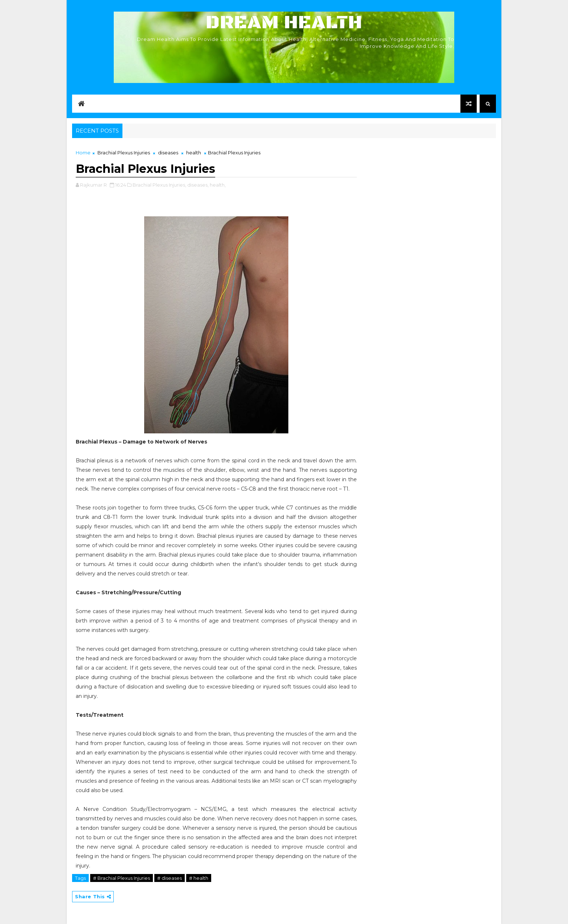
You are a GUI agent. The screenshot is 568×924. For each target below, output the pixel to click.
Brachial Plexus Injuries (124, 153)
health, (218, 185)
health (194, 153)
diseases (168, 153)
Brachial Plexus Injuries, (159, 185)
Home (83, 153)
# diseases (170, 878)
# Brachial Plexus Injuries (122, 878)
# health (199, 878)
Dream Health (284, 23)
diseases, (198, 185)
